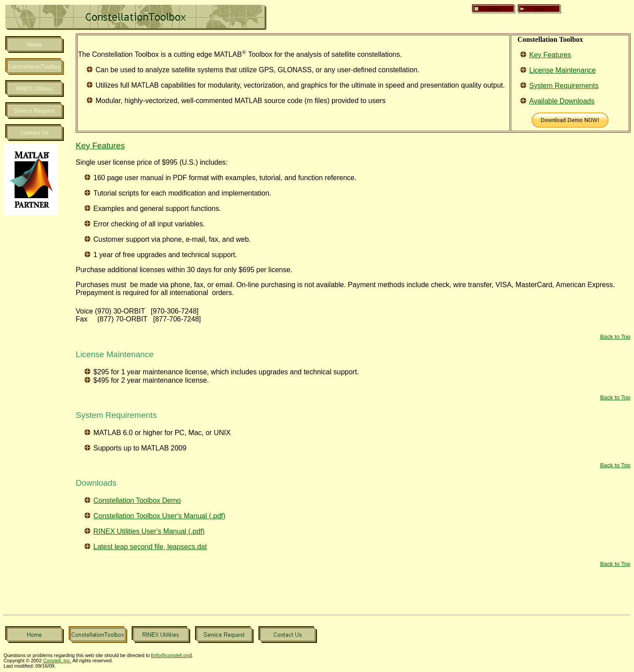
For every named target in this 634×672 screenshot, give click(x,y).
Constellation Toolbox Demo (137, 500)
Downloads (96, 483)
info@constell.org (171, 655)
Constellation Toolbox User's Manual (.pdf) (159, 516)
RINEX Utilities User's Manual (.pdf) (149, 531)
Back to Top (615, 337)
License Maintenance (562, 70)
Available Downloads (562, 101)
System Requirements (564, 86)
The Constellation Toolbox (118, 54)
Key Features (550, 55)
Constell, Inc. (57, 661)
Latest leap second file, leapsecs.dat (150, 547)
